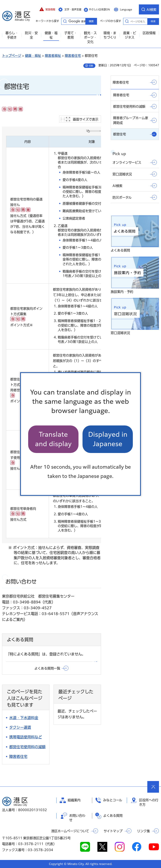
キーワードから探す (65, 21)
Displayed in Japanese (108, 439)
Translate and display (53, 439)
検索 (153, 21)
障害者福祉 (53, 56)
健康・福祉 (33, 56)
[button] (47, 9)
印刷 (91, 66)
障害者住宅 (73, 56)
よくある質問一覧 (47, 668)
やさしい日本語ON (99, 9)
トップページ (12, 56)
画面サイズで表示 (86, 119)
